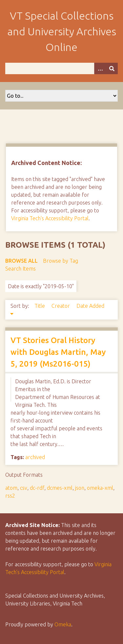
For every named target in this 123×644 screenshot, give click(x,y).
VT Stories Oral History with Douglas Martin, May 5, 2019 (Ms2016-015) (58, 352)
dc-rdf (37, 488)
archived (35, 457)
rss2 (10, 496)
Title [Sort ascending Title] (40, 306)
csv (24, 488)
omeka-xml (100, 488)
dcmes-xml (60, 488)
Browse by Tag (61, 261)
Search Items (20, 269)
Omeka (63, 624)
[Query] (61, 68)
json (80, 488)
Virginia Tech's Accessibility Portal (50, 218)
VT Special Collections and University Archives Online (62, 31)
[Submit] (112, 68)
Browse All (21, 261)
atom (11, 488)
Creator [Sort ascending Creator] (61, 306)
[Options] (100, 68)
